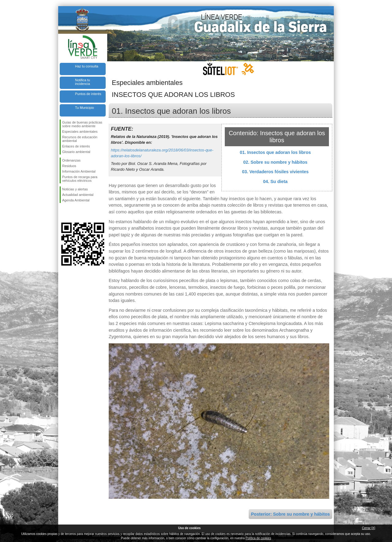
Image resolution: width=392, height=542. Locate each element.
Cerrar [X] (369, 528)
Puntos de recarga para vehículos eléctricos (80, 179)
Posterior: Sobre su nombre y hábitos (290, 514)
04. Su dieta (275, 181)
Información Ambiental (79, 171)
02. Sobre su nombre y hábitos (275, 162)
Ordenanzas (71, 160)
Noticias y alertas (75, 189)
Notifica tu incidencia (83, 82)
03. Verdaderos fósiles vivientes (275, 172)
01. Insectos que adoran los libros (275, 152)
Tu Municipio (85, 108)
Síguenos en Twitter (73, 213)
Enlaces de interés (76, 146)
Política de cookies (258, 538)
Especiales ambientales (80, 132)
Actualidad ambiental (78, 195)
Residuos (69, 166)
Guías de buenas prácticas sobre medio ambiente (82, 124)
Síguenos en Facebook (63, 213)
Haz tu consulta (87, 66)
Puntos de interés (88, 94)
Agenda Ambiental (76, 200)
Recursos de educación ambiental (80, 139)
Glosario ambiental (76, 152)
